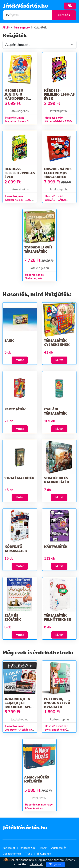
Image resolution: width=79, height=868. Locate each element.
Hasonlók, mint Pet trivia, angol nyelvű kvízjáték (56, 730)
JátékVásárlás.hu (25, 5)
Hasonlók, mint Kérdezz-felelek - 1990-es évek (19, 200)
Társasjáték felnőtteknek (58, 617)
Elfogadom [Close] (56, 864)
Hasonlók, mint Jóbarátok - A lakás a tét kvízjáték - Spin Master (20, 730)
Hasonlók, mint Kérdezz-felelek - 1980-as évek (58, 121)
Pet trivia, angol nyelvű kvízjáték (57, 703)
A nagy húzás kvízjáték (37, 779)
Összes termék (12, 854)
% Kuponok (44, 854)
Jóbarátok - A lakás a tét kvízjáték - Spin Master (19, 705)
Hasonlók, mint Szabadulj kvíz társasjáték (34, 278)
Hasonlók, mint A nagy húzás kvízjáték (39, 806)
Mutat (20, 360)
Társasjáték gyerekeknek (57, 342)
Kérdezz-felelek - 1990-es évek (20, 173)
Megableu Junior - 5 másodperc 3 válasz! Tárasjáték (16, 98)
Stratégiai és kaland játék (57, 480)
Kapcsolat (9, 848)
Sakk (9, 340)
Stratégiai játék (19, 478)
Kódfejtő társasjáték (16, 548)
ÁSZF (43, 848)
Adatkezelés (59, 848)
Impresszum (28, 848)
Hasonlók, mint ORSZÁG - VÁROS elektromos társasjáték (58, 200)
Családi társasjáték (55, 411)
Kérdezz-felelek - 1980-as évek (59, 94)
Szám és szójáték (13, 617)
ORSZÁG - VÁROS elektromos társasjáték (58, 173)
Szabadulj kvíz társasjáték (38, 249)
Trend (29, 854)
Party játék (15, 409)
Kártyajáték (56, 546)
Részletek (36, 864)
